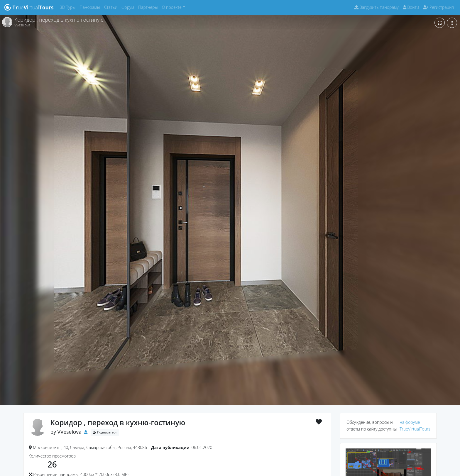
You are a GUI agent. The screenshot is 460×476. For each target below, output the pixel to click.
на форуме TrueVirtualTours (415, 425)
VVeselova (70, 432)
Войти (411, 7)
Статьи (112, 7)
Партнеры (149, 7)
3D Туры (69, 7)
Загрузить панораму (376, 7)
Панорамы (91, 7)
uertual (29, 7)
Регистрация (438, 7)
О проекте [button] (172, 7)
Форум (129, 7)
